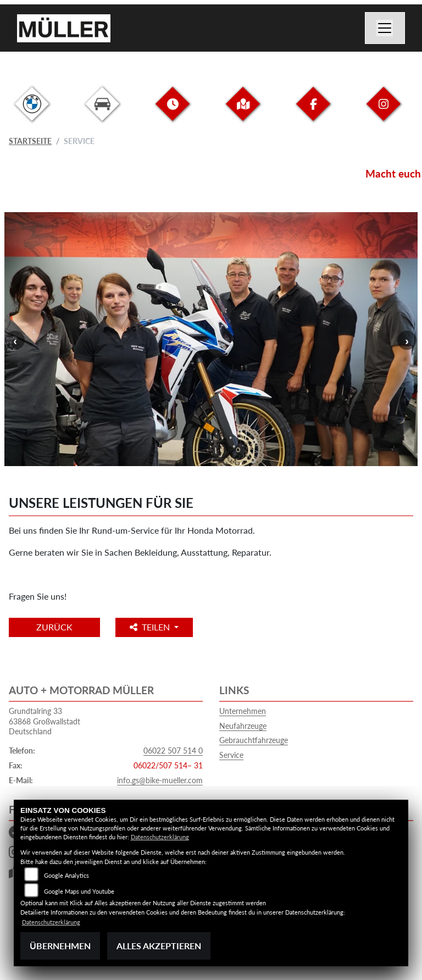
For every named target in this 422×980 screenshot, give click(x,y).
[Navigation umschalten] (385, 28)
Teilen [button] (151, 627)
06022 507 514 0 (173, 751)
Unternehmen (243, 711)
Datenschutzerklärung (160, 837)
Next (407, 340)
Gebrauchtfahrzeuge (254, 740)
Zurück (54, 627)
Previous (15, 340)
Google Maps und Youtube (79, 891)
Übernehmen (60, 946)
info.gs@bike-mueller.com (160, 780)
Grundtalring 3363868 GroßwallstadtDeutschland (45, 721)
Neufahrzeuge (243, 726)
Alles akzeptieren (159, 946)
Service (231, 755)
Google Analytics (66, 875)
